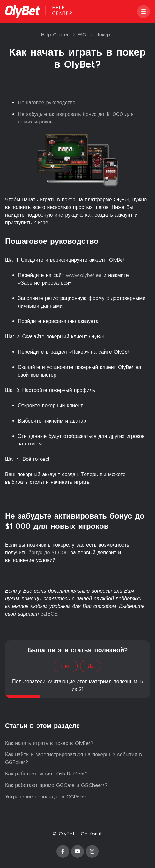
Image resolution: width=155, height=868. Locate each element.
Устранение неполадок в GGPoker (46, 797)
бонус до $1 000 (48, 552)
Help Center (55, 34)
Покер (103, 34)
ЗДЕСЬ (49, 614)
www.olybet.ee (84, 275)
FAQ (82, 34)
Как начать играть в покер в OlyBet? (49, 743)
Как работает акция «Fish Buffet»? (46, 774)
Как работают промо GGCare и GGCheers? (56, 785)
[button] (144, 11)
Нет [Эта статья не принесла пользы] (66, 666)
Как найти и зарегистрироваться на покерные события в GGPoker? (74, 758)
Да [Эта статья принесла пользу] (91, 666)
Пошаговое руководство (47, 102)
